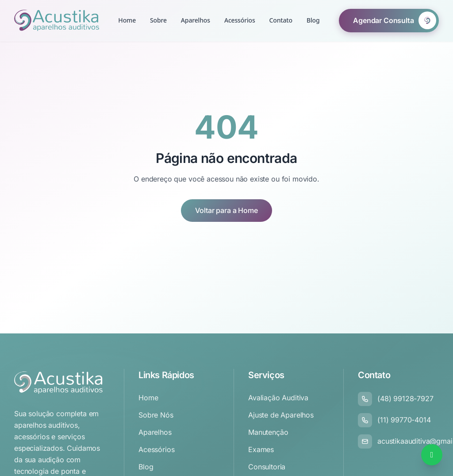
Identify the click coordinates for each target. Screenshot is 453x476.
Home (127, 20)
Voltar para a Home (226, 210)
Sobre (158, 20)
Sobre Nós (156, 415)
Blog (313, 6)
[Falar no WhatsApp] (432, 455)
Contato (281, 14)
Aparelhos (196, 20)
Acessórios (240, 18)
